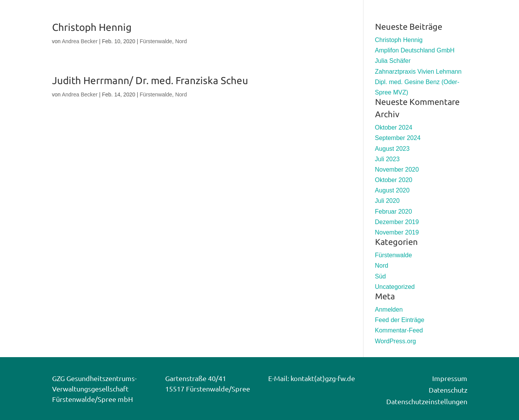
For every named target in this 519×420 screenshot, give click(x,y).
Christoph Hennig (92, 27)
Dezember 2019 (397, 222)
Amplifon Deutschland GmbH (415, 50)
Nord (181, 41)
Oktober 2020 (394, 180)
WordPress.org (396, 341)
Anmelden (389, 310)
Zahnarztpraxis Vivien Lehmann (418, 72)
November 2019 (397, 232)
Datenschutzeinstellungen (427, 401)
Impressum (450, 378)
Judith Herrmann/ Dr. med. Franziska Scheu (150, 80)
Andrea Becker (80, 41)
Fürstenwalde (156, 41)
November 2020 (397, 170)
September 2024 (398, 138)
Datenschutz (448, 390)
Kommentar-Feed (399, 330)
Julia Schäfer (393, 61)
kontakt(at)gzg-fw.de (323, 378)
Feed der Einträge (400, 320)
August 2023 (392, 149)
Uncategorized (395, 287)
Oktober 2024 (394, 127)
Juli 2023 (387, 159)
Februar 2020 (394, 212)
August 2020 (392, 190)
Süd (380, 276)
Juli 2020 (387, 201)
